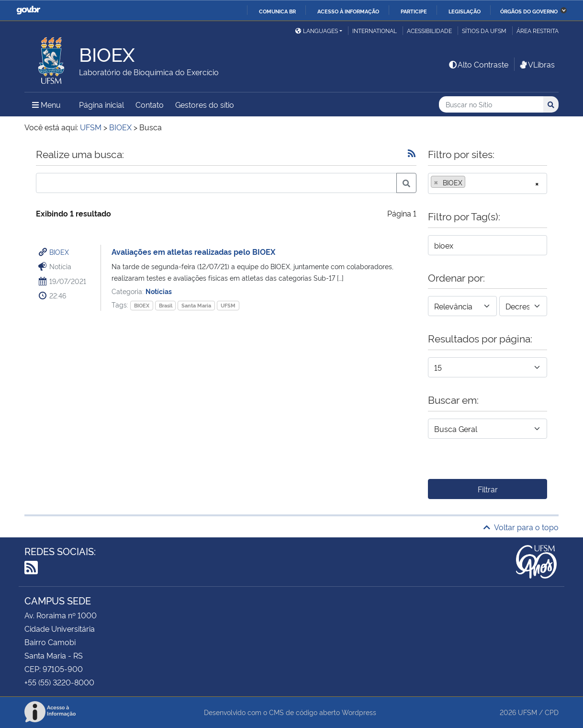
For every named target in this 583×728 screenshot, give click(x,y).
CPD (552, 712)
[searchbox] (471, 182)
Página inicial (101, 104)
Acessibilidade (429, 30)
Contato (150, 104)
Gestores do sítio (205, 104)
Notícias (159, 291)
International (375, 30)
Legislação (465, 11)
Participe (414, 11)
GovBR (28, 10)
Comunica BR (277, 11)
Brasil (166, 305)
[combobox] (488, 183)
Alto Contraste (478, 64)
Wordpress (359, 712)
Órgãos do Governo (529, 11)
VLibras (537, 64)
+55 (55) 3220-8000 (59, 682)
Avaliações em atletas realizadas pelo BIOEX (193, 251)
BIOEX (59, 252)
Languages (317, 30)
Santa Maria (196, 305)
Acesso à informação (348, 11)
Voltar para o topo (521, 527)
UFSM (228, 305)
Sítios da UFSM (484, 30)
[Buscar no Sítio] (491, 105)
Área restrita (538, 30)
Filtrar (488, 489)
